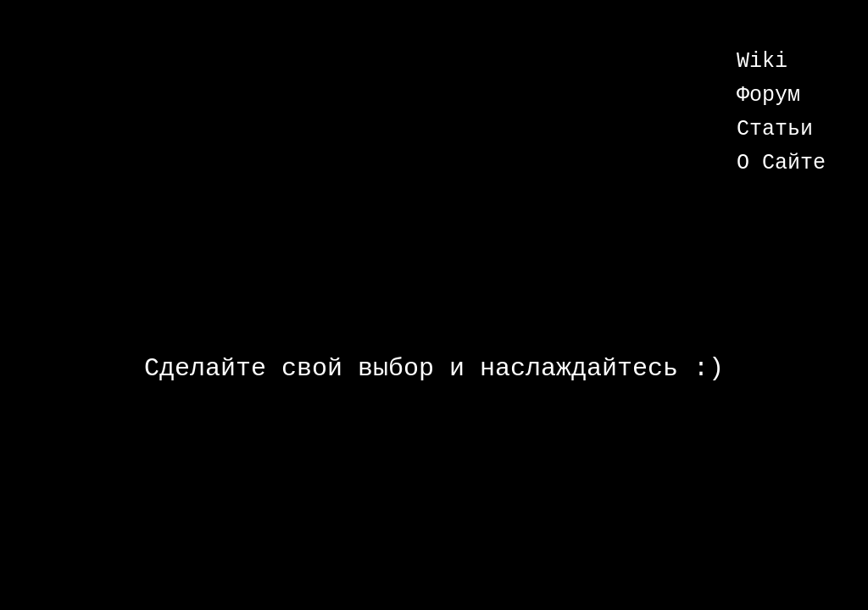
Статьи (775, 129)
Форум (768, 95)
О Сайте (781, 163)
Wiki (762, 61)
